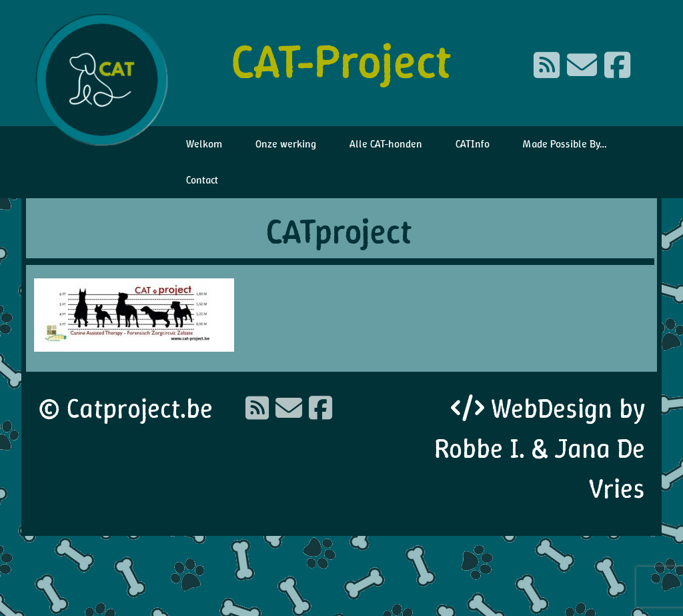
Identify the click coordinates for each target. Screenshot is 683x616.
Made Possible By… (565, 144)
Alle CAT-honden (386, 144)
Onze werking (286, 144)
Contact (202, 180)
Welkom (204, 144)
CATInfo (473, 144)
